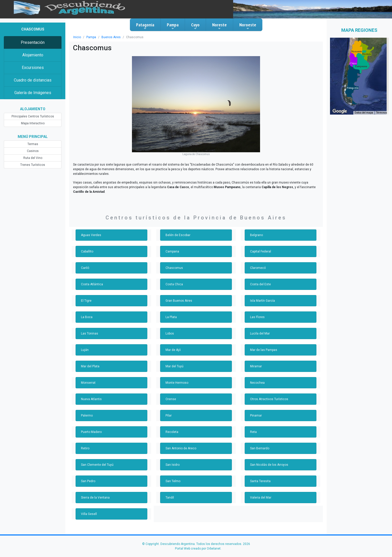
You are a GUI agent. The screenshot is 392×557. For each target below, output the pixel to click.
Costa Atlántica (91, 280)
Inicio (77, 37)
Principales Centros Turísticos (33, 116)
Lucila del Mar (260, 329)
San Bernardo (260, 444)
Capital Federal (260, 247)
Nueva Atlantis (91, 394)
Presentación (33, 42)
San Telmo (173, 477)
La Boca (87, 312)
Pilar (169, 411)
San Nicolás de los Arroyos (268, 460)
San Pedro (88, 477)
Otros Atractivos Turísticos (268, 394)
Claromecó (257, 263)
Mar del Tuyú (174, 362)
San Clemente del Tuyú (97, 460)
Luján (85, 345)
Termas (33, 144)
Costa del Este (260, 280)
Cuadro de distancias (33, 80)
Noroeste (248, 26)
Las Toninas (89, 329)
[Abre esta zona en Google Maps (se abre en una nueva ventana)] (340, 111)
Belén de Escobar (178, 230)
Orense (171, 394)
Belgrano (256, 230)
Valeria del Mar (260, 493)
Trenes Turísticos (33, 165)
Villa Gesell (89, 509)
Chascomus (174, 263)
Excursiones (33, 68)
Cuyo (195, 26)
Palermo (87, 411)
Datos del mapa (365, 113)
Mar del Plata (90, 362)
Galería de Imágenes (33, 93)
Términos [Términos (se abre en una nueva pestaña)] (382, 113)
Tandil (169, 493)
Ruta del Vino (33, 158)
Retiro (85, 444)
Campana (172, 247)
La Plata (171, 312)
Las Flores (257, 312)
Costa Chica (174, 280)
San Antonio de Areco (180, 444)
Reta (253, 427)
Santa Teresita (260, 477)
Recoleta (172, 427)
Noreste (219, 26)
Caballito (87, 247)
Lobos (170, 329)
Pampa (173, 26)
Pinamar (256, 411)
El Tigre (86, 296)
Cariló (85, 263)
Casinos (33, 151)
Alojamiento (33, 55)
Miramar (256, 362)
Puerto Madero (91, 427)
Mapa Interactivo (33, 123)
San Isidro (172, 460)
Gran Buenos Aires (178, 296)
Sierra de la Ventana (95, 493)
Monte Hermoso (176, 378)
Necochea (257, 378)
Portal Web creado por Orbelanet (198, 544)
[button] (353, 88)
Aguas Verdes (91, 230)
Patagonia (145, 26)
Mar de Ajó (173, 345)
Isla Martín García (262, 296)
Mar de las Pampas (263, 345)
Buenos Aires (109, 37)
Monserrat (88, 378)
